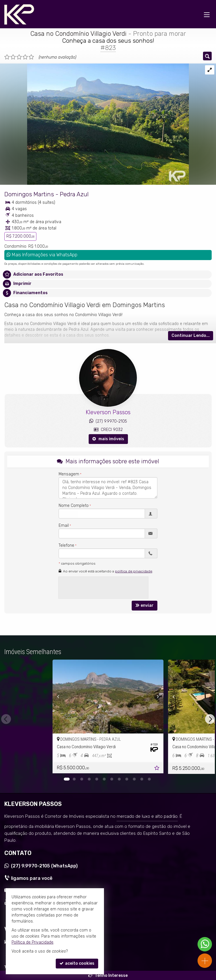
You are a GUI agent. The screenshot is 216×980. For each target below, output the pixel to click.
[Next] (162, 697)
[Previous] (54, 697)
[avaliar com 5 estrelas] (31, 57)
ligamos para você (32, 878)
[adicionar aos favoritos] (157, 769)
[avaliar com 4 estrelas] (25, 57)
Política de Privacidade (32, 942)
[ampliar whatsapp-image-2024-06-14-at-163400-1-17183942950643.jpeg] (94, 124)
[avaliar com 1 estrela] (7, 57)
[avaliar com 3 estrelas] (19, 57)
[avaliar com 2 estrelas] (13, 57)
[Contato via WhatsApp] (205, 944)
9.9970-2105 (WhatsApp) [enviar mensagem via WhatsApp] (44, 866)
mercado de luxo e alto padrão (147, 816)
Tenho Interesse (108, 976)
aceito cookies (77, 963)
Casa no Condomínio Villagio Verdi (78, 34)
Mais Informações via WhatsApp (42, 255)
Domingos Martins (29, 194)
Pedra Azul (74, 194)
